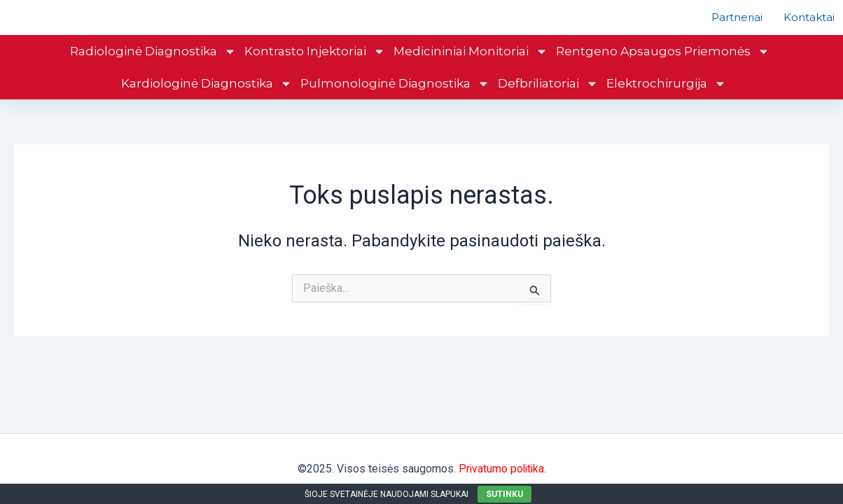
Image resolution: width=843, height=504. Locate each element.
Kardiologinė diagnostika (207, 104)
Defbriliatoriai (548, 104)
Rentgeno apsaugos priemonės (663, 72)
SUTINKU (504, 494)
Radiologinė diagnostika (153, 72)
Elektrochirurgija (666, 104)
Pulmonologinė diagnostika (395, 104)
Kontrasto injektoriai (315, 72)
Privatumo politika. (502, 469)
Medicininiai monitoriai (471, 72)
